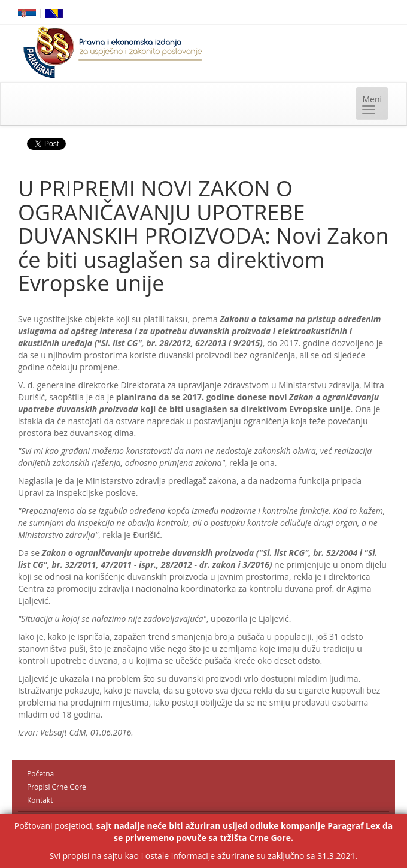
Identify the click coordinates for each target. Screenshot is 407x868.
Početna (40, 774)
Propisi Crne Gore (57, 787)
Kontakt (40, 800)
